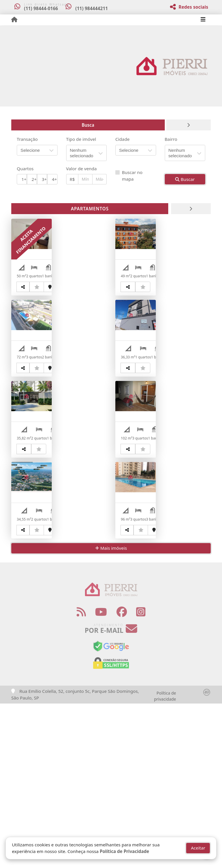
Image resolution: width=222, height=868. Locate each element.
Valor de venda (82, 169)
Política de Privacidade (124, 851)
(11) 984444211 (95, 8)
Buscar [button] (185, 179)
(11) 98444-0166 (41, 8)
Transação (27, 139)
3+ (44, 179)
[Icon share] (81, 777)
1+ (24, 179)
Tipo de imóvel (81, 139)
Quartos (25, 169)
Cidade (122, 139)
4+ (54, 179)
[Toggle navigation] (203, 20)
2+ (34, 179)
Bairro (171, 139)
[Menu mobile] (14, 20)
